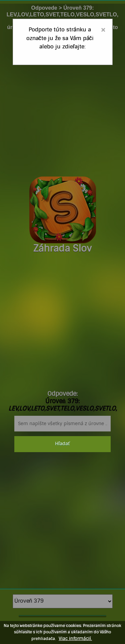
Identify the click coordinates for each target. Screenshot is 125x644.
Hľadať (62, 444)
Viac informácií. (75, 639)
